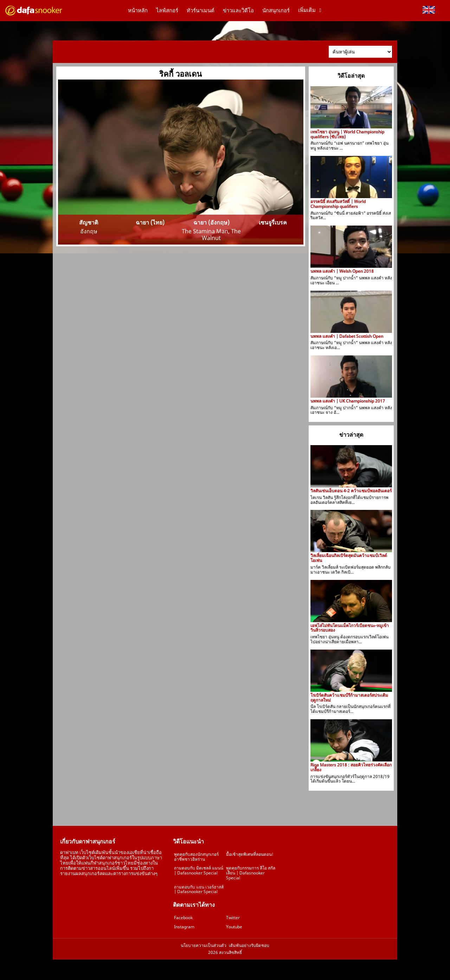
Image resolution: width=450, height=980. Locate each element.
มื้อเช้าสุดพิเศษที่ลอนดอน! (250, 854)
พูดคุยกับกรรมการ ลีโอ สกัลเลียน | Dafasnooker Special (251, 873)
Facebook (183, 918)
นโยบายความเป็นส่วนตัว (204, 946)
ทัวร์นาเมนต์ (201, 11)
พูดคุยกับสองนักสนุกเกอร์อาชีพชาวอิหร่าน (196, 857)
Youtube (234, 927)
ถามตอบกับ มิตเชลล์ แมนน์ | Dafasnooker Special (199, 870)
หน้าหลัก (138, 11)
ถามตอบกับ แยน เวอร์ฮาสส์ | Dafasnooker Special (199, 889)
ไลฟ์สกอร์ (167, 11)
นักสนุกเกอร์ (276, 11)
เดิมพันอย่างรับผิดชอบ (249, 946)
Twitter (233, 918)
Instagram (184, 927)
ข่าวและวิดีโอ (238, 11)
